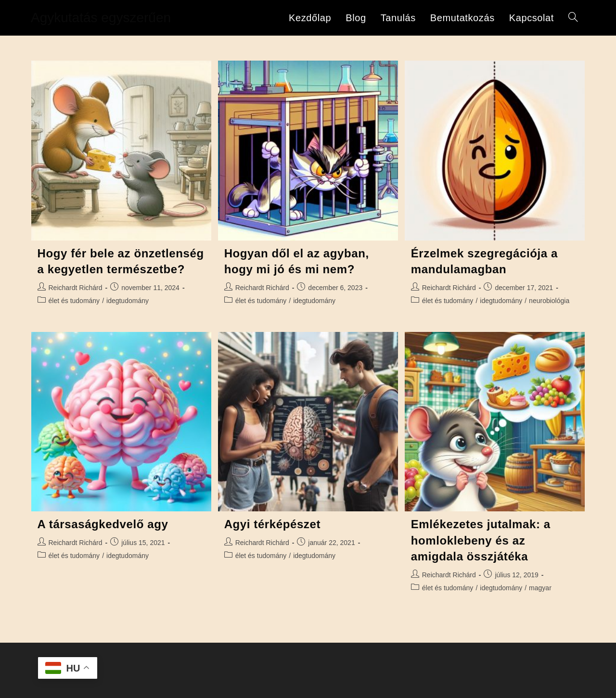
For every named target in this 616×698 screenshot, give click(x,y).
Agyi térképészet (272, 524)
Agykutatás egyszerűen (101, 18)
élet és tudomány (74, 301)
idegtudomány (128, 301)
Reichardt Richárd (76, 288)
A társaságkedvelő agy (103, 524)
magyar (540, 588)
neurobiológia (549, 301)
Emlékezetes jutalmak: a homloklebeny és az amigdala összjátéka (481, 540)
